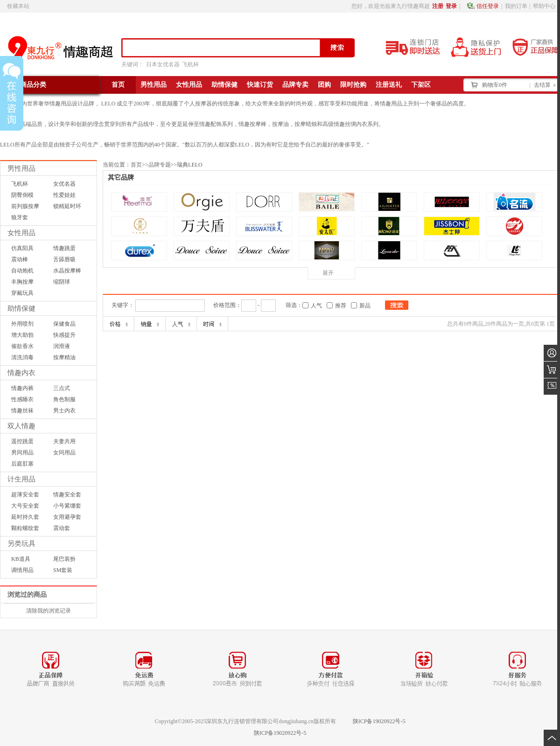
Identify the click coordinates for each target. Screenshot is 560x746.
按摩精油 (64, 357)
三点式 (62, 388)
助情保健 (21, 308)
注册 (438, 6)
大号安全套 (25, 506)
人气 (316, 306)
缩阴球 (62, 282)
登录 (451, 6)
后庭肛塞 (22, 464)
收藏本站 (18, 6)
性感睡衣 (22, 399)
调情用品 (22, 570)
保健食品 (64, 324)
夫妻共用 (64, 441)
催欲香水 (22, 346)
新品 (365, 306)
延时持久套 (25, 517)
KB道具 (21, 559)
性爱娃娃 (64, 195)
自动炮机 (22, 271)
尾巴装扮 (64, 559)
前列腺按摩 (25, 206)
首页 (136, 165)
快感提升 (64, 335)
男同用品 (22, 453)
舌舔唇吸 (64, 259)
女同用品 (64, 453)
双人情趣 (21, 426)
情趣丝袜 (22, 411)
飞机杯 (190, 64)
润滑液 (62, 346)
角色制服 (64, 399)
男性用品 (21, 168)
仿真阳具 (22, 248)
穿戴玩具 (22, 293)
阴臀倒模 (22, 195)
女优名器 (64, 184)
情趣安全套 (67, 495)
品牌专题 (160, 165)
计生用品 (21, 479)
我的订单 (516, 6)
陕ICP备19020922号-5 (379, 721)
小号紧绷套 (67, 506)
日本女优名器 (163, 64)
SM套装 (63, 570)
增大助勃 (22, 335)
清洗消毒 (22, 357)
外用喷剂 (22, 324)
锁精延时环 (67, 206)
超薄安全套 (25, 495)
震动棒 (20, 259)
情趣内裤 (22, 388)
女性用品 (21, 233)
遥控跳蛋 (22, 441)
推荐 (341, 306)
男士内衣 (64, 411)
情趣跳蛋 (64, 248)
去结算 (542, 85)
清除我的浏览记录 (49, 611)
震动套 (62, 528)
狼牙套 (20, 217)
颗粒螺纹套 (25, 528)
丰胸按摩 (22, 282)
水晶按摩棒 (67, 271)
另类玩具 (21, 544)
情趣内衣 (21, 373)
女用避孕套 (67, 517)
